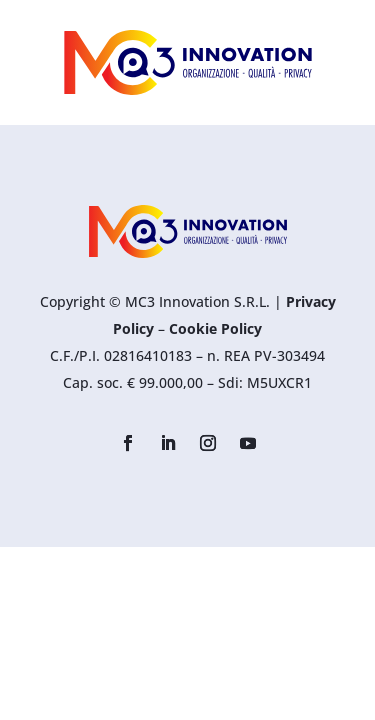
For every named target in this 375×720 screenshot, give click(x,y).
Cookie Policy (215, 328)
